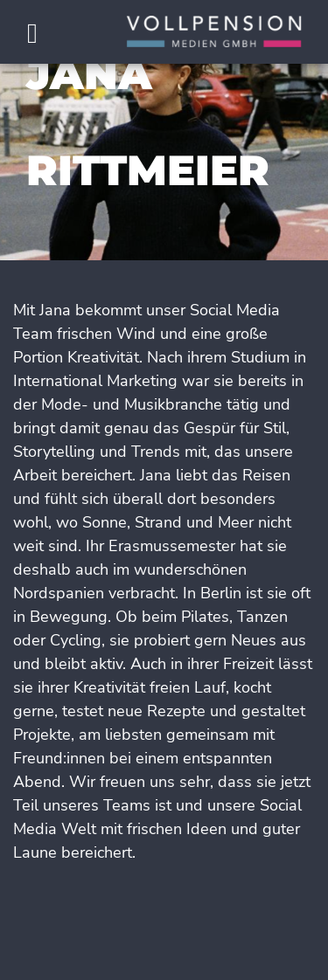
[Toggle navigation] (31, 35)
